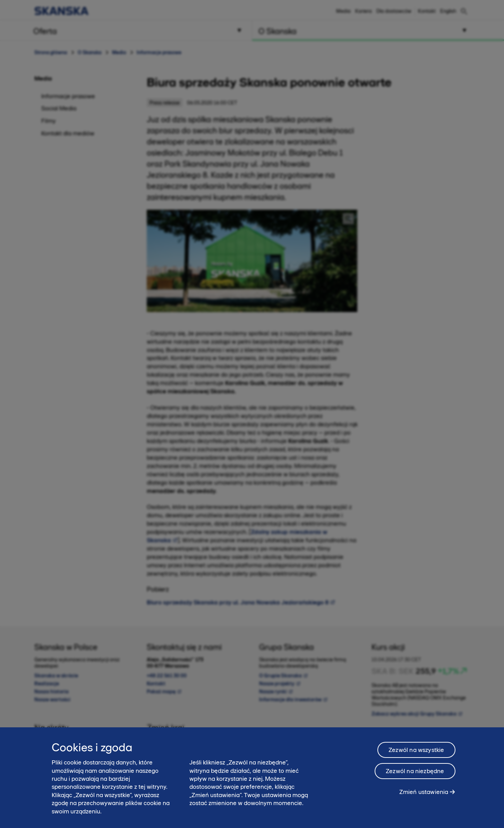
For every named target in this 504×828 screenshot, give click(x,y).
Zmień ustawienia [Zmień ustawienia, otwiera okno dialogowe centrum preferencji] (424, 792)
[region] (252, 778)
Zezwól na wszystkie (416, 750)
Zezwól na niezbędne (415, 771)
